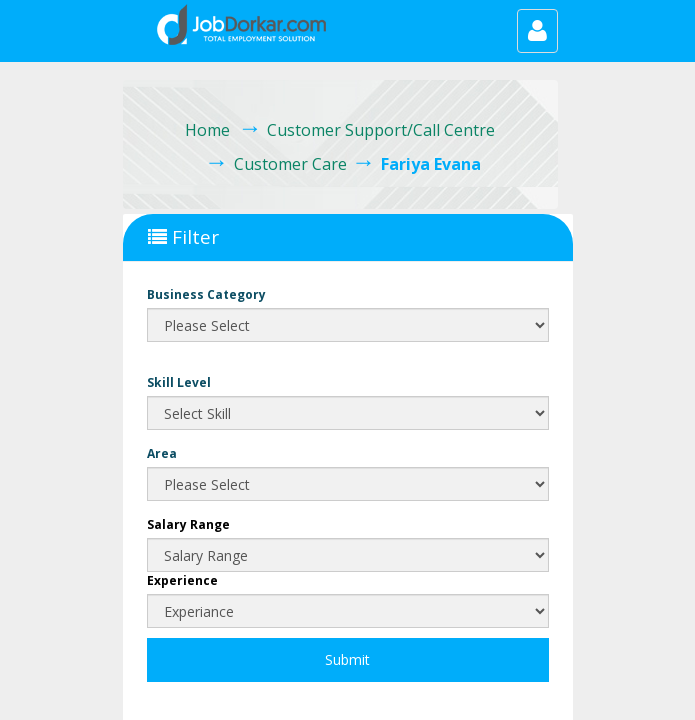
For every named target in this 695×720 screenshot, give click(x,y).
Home (207, 130)
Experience (182, 580)
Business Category (206, 294)
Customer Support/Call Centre (381, 130)
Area (162, 453)
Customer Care (290, 164)
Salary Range (188, 524)
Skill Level (179, 382)
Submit (347, 659)
